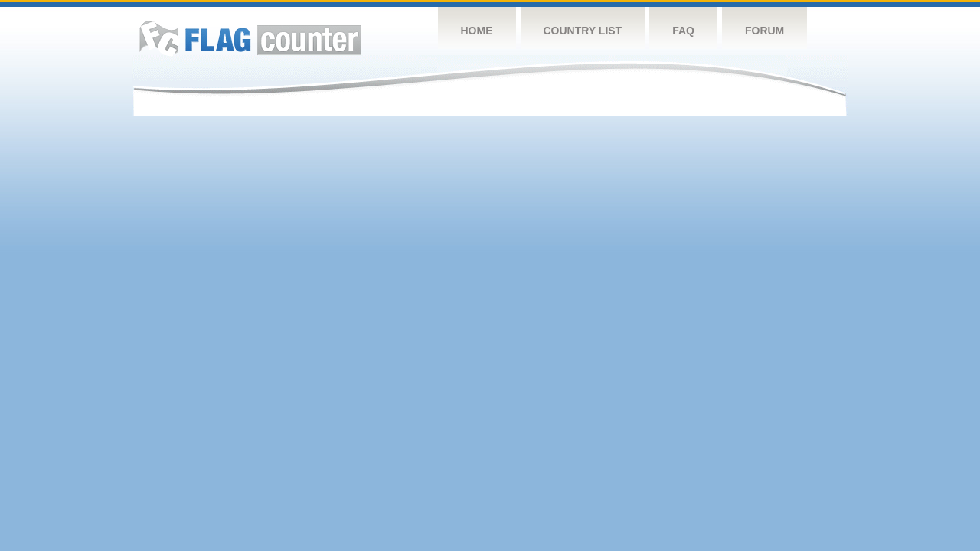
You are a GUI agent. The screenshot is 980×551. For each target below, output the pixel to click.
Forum (764, 31)
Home (477, 31)
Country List (583, 31)
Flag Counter (250, 38)
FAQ (683, 31)
